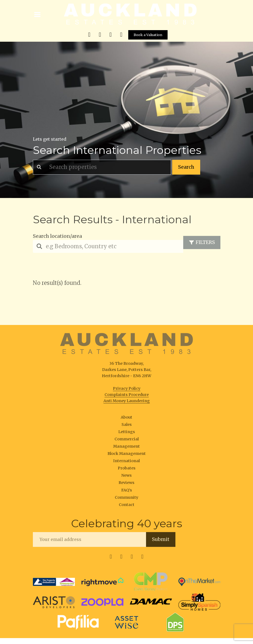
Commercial (127, 440)
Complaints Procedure (127, 396)
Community (126, 499)
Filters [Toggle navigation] (202, 244)
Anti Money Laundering (127, 402)
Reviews (126, 484)
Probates (127, 469)
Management (126, 448)
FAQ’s (127, 491)
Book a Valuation (148, 35)
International (126, 462)
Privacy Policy (127, 390)
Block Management (127, 455)
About (126, 419)
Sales (127, 426)
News (126, 477)
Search (186, 167)
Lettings (127, 433)
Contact (127, 506)
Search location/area (57, 238)
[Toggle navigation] (38, 14)
